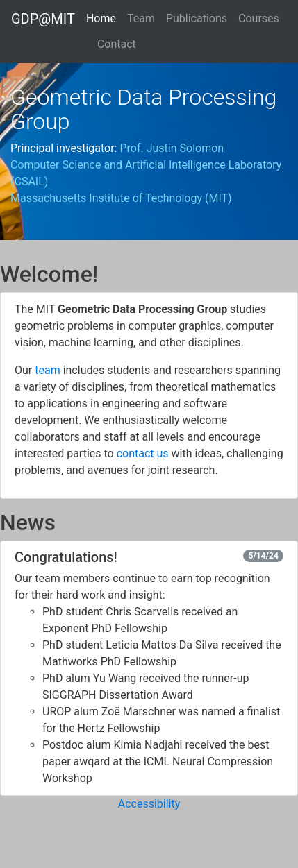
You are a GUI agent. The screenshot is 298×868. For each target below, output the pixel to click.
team (47, 370)
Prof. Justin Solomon (172, 148)
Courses (259, 18)
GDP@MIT (43, 19)
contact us (143, 453)
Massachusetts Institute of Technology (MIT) (121, 198)
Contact (117, 44)
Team (141, 18)
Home (101, 17)
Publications (197, 18)
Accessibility (149, 804)
